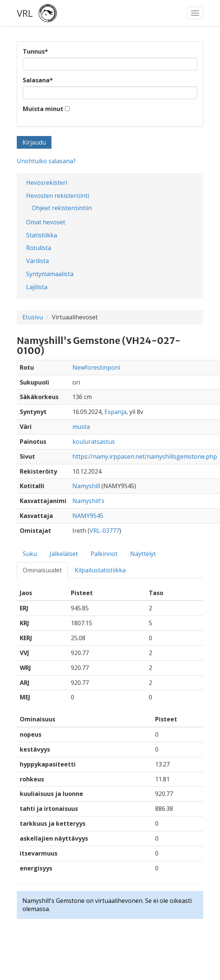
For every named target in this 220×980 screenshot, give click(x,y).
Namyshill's (88, 501)
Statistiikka (42, 235)
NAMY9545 (88, 516)
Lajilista (37, 287)
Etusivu (33, 317)
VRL (25, 13)
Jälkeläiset (64, 554)
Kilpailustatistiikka (100, 570)
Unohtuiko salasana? (46, 161)
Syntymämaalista (50, 274)
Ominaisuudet (42, 570)
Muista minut (43, 109)
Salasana (38, 80)
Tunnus (35, 51)
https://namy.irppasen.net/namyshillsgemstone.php (145, 456)
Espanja (115, 412)
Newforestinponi (96, 367)
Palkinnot (104, 554)
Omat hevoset (46, 222)
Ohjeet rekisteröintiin (62, 208)
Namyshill (86, 486)
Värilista (37, 261)
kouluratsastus (94, 442)
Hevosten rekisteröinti (58, 196)
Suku (30, 554)
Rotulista (39, 248)
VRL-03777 (104, 531)
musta (81, 427)
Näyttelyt (143, 554)
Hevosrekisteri (47, 183)
